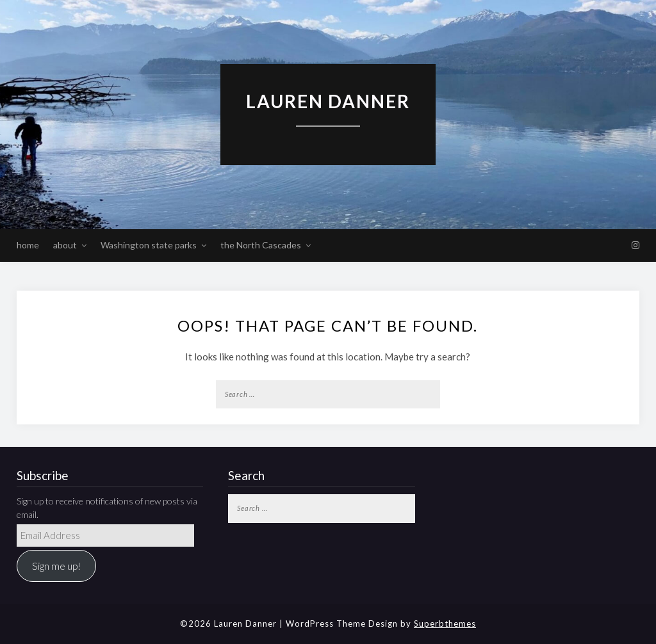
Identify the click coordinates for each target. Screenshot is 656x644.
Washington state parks (149, 245)
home (28, 245)
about (65, 245)
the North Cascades (261, 245)
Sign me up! (56, 566)
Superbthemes (445, 624)
